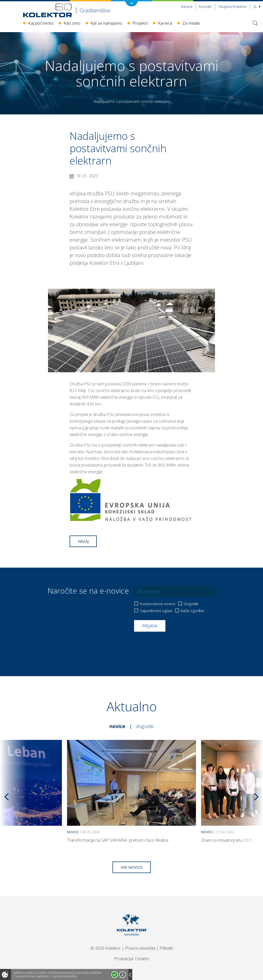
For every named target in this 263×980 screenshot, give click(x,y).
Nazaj (83, 541)
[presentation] (173, 644)
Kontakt (205, 7)
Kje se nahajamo (106, 23)
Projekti (140, 23)
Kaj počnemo (41, 23)
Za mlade (191, 23)
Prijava (150, 626)
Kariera (187, 7)
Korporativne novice (158, 604)
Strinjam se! (115, 975)
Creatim (142, 959)
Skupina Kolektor (233, 7)
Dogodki (191, 604)
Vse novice (132, 867)
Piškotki (166, 948)
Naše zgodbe (192, 611)
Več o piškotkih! (123, 975)
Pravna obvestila (140, 948)
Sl (257, 7)
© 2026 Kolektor (106, 948)
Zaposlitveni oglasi (156, 611)
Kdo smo (72, 23)
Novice (117, 726)
